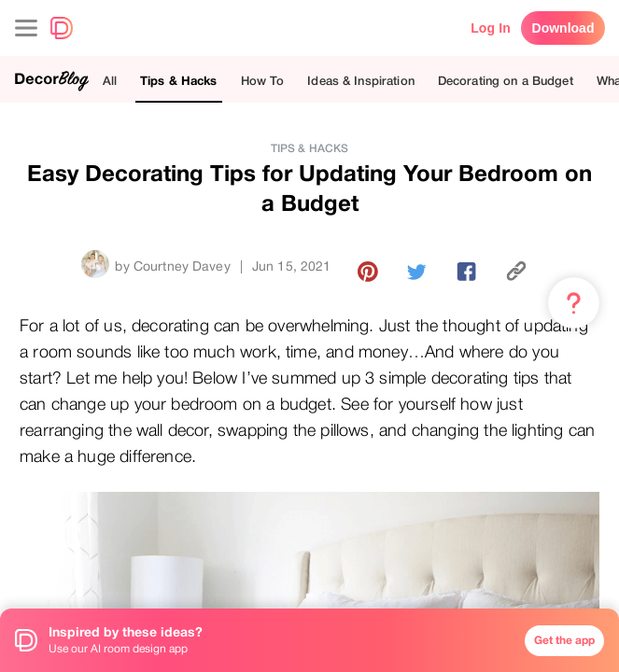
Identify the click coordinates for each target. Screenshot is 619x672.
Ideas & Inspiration (360, 81)
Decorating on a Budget (506, 81)
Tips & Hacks (179, 81)
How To (263, 81)
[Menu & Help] (574, 303)
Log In (491, 28)
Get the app (564, 640)
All (110, 81)
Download (563, 28)
